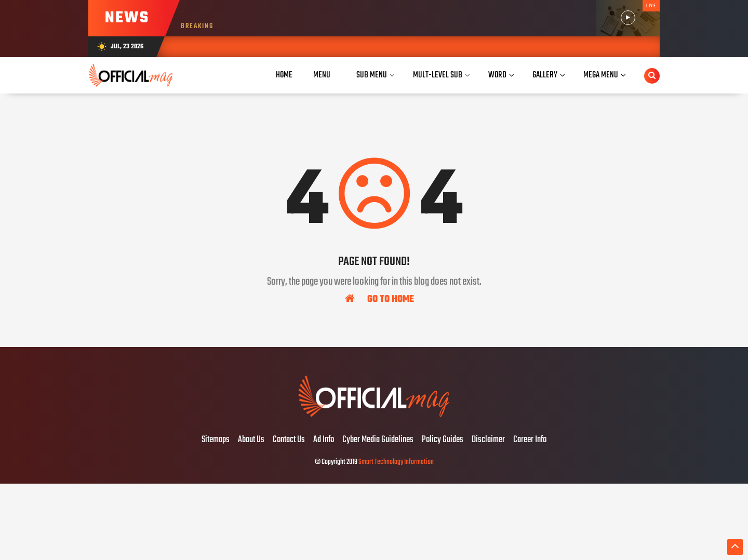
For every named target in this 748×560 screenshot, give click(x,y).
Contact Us (289, 440)
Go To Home (379, 299)
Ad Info (324, 440)
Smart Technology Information (396, 462)
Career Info (530, 440)
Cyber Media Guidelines (378, 440)
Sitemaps (216, 440)
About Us (251, 440)
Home (284, 75)
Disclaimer (488, 440)
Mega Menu (601, 75)
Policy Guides (443, 440)
